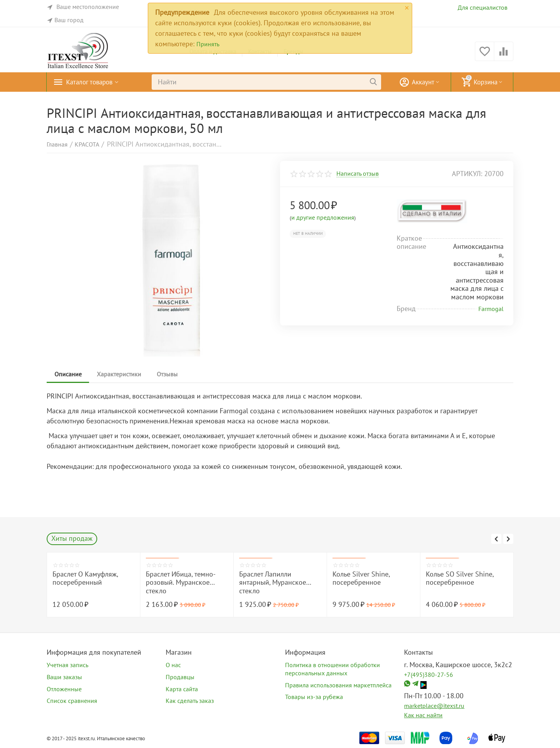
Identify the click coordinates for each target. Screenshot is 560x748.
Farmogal (491, 309)
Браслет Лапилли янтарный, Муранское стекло (273, 583)
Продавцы (180, 677)
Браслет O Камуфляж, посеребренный (85, 578)
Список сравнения (72, 701)
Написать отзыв (358, 174)
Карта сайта (182, 689)
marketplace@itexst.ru (434, 706)
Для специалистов (483, 7)
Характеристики (119, 374)
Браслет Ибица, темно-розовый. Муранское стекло (181, 583)
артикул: (467, 174)
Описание (68, 374)
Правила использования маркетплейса (338, 685)
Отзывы (168, 374)
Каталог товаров (91, 82)
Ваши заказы (64, 677)
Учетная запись (67, 665)
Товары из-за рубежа (314, 697)
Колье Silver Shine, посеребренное (361, 578)
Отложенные (64, 689)
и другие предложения (323, 217)
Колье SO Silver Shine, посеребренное (460, 578)
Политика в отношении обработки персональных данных (332, 669)
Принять (208, 44)
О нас (173, 665)
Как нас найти (423, 715)
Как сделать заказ (190, 701)
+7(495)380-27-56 (429, 675)
